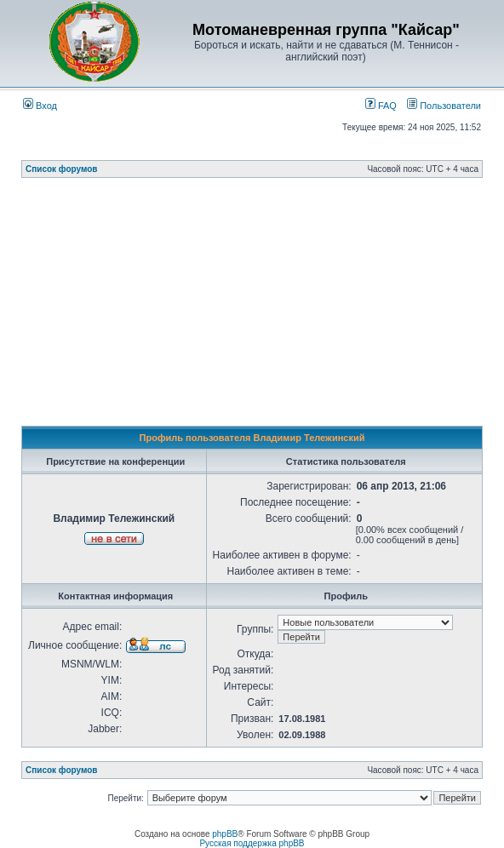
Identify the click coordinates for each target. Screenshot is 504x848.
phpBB (225, 834)
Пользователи (444, 106)
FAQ (381, 106)
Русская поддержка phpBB (252, 843)
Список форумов (62, 169)
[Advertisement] (263, 307)
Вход (40, 106)
